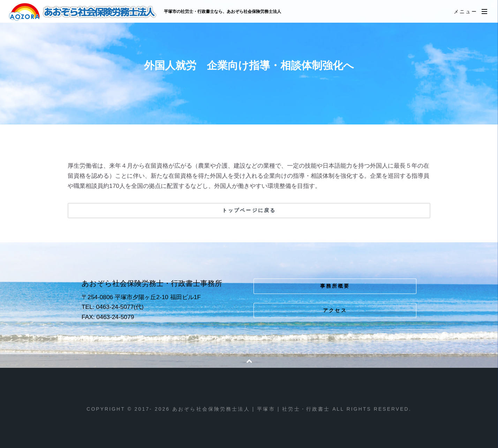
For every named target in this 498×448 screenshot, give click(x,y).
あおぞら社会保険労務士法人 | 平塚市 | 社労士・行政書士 (83, 12)
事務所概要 (335, 286)
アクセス (335, 310)
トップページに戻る (249, 210)
